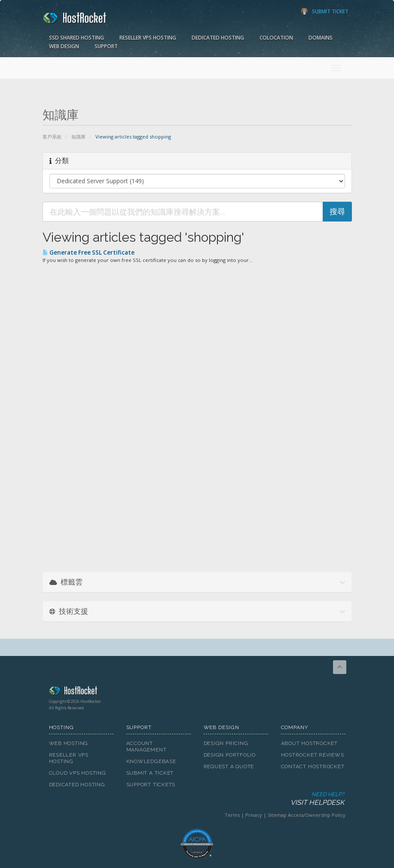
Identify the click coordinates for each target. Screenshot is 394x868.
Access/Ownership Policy (317, 815)
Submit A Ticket (150, 773)
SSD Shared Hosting (76, 38)
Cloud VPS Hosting (78, 773)
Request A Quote (229, 766)
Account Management (147, 746)
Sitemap (277, 815)
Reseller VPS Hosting (148, 38)
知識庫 (78, 137)
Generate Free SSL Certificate (89, 252)
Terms (232, 815)
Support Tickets (151, 785)
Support (106, 46)
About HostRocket (309, 743)
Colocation (276, 38)
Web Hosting (69, 743)
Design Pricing (226, 743)
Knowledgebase (151, 761)
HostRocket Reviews (313, 755)
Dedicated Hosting (218, 38)
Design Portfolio (230, 755)
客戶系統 (52, 137)
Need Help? (197, 799)
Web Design (64, 46)
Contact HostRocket (313, 766)
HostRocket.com (197, 692)
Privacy (254, 815)
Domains (321, 38)
